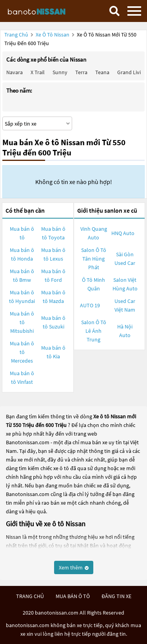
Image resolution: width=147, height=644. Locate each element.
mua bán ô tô (73, 596)
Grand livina (132, 72)
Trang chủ (16, 35)
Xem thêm (74, 567)
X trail (38, 72)
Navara (15, 72)
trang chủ (30, 596)
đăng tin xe (116, 596)
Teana (102, 72)
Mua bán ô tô (22, 233)
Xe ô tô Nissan (53, 35)
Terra (81, 72)
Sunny (60, 72)
